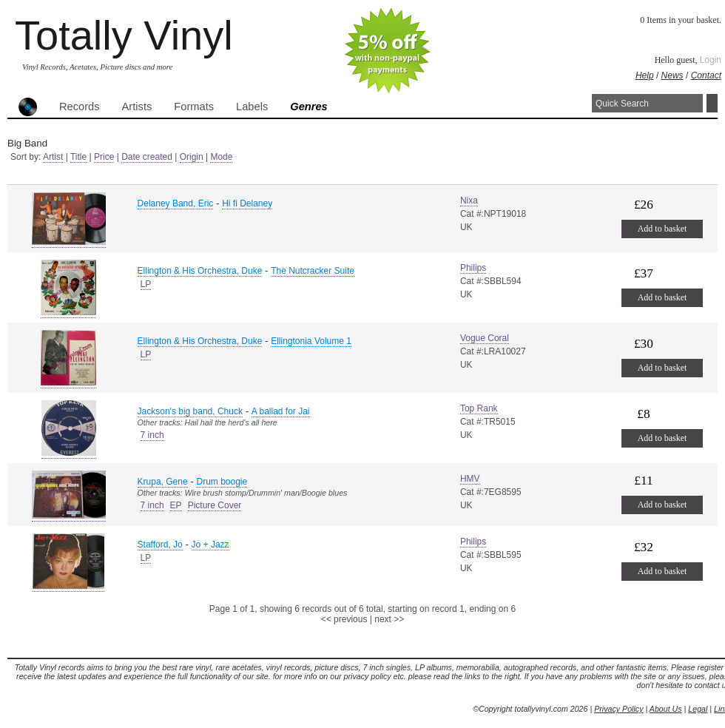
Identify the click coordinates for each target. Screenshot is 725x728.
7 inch (152, 435)
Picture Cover (215, 505)
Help (645, 75)
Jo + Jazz (210, 545)
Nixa (469, 200)
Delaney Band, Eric (176, 203)
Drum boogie (222, 482)
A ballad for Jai (281, 411)
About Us (666, 709)
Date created (147, 157)
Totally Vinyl (124, 35)
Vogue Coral (485, 338)
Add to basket (662, 229)
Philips (473, 268)
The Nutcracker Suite (313, 271)
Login (711, 60)
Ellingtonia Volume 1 (311, 341)
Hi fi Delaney (247, 203)
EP (176, 505)
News (672, 75)
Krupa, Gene (163, 482)
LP (146, 284)
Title (78, 157)
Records (80, 107)
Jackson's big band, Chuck (190, 411)
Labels (252, 107)
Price (104, 157)
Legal (698, 709)
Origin (192, 157)
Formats (194, 107)
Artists (137, 107)
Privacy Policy (618, 709)
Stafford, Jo (160, 545)
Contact (706, 75)
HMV (470, 479)
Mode (221, 157)
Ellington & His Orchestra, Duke (200, 271)
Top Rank (479, 408)
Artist (53, 157)
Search (712, 103)
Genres (309, 107)
